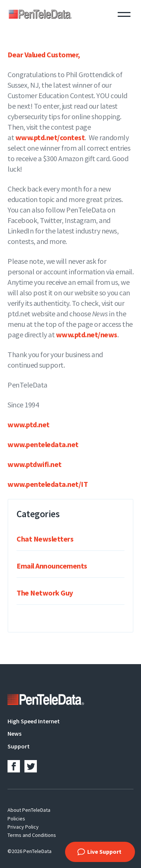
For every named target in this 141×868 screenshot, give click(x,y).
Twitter (31, 766)
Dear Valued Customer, (44, 55)
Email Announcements (52, 566)
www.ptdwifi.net (35, 464)
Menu (124, 13)
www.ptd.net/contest (50, 137)
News (14, 733)
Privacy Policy (23, 827)
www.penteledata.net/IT (48, 484)
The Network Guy (45, 593)
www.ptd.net (29, 424)
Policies (16, 819)
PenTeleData (41, 14)
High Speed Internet (34, 721)
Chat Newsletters (45, 539)
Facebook (14, 766)
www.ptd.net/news (87, 334)
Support (19, 746)
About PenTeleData (29, 810)
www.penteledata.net (43, 444)
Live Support (104, 852)
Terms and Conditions (32, 835)
